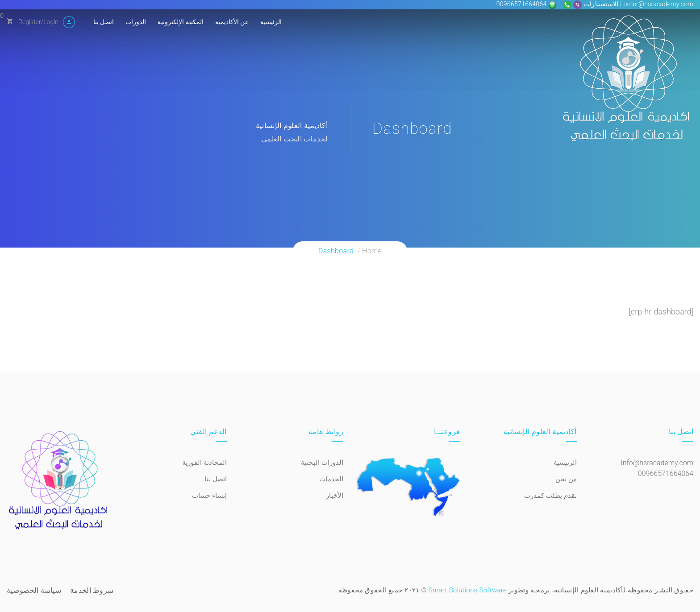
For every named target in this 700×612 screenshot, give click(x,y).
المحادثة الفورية (204, 463)
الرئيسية (271, 22)
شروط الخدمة (92, 590)
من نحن (566, 479)
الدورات (136, 22)
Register (30, 22)
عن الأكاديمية (232, 22)
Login (51, 22)
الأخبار (335, 496)
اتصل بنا (104, 22)
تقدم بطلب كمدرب (550, 496)
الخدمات (331, 479)
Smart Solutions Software (468, 590)
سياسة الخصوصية (34, 590)
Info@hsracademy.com (657, 463)
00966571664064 (523, 4)
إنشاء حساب (209, 496)
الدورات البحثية (322, 463)
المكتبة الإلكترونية (180, 22)
